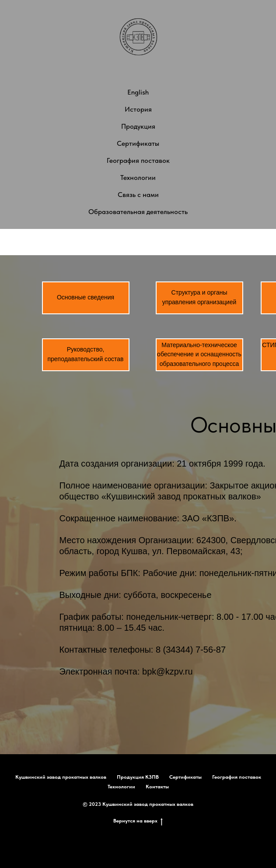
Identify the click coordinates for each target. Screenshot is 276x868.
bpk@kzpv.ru (168, 671)
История (138, 109)
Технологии (138, 177)
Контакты (157, 787)
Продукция (138, 126)
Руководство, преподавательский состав (85, 354)
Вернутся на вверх (138, 821)
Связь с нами (138, 195)
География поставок (138, 160)
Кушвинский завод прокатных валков (61, 777)
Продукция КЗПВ (138, 777)
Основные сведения (86, 297)
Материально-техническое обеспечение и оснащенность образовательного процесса (199, 354)
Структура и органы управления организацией (199, 297)
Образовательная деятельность (138, 212)
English (138, 92)
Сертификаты (138, 143)
